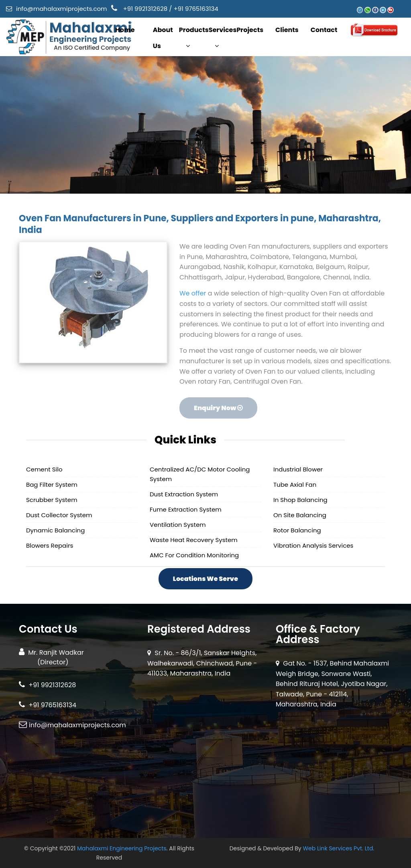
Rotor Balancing (297, 530)
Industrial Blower (298, 469)
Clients (287, 30)
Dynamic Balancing (55, 530)
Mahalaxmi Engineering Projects (122, 848)
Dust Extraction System (184, 494)
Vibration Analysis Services (313, 545)
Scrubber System (52, 500)
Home (125, 30)
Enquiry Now (218, 408)
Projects (250, 30)
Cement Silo (44, 469)
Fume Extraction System (186, 509)
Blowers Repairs (50, 545)
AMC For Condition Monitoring (194, 555)
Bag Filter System (52, 485)
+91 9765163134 (196, 9)
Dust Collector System (59, 515)
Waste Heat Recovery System (194, 540)
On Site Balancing (300, 515)
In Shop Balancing (300, 500)
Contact (324, 30)
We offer (193, 294)
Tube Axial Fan (295, 485)
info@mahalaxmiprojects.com (62, 9)
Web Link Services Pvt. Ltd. (338, 848)
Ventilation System (178, 525)
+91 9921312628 (145, 9)
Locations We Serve (205, 579)
